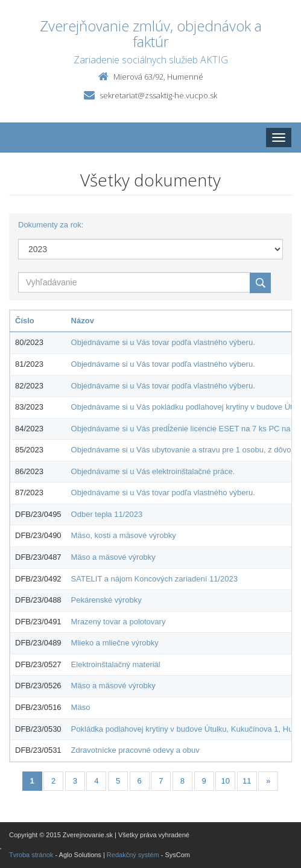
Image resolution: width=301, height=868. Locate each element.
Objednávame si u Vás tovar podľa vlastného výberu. (163, 342)
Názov (83, 321)
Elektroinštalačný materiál (116, 664)
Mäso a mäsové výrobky (113, 557)
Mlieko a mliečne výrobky (115, 643)
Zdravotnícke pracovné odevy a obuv (135, 750)
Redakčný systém (133, 855)
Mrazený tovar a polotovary (119, 622)
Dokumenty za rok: (51, 225)
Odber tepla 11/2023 (107, 514)
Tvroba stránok (31, 855)
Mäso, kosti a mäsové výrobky (124, 535)
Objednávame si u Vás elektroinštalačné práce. (153, 471)
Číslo (25, 321)
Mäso (81, 707)
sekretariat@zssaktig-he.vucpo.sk (158, 95)
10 (225, 781)
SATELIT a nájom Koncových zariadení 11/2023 (154, 579)
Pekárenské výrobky (106, 600)
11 (247, 781)
